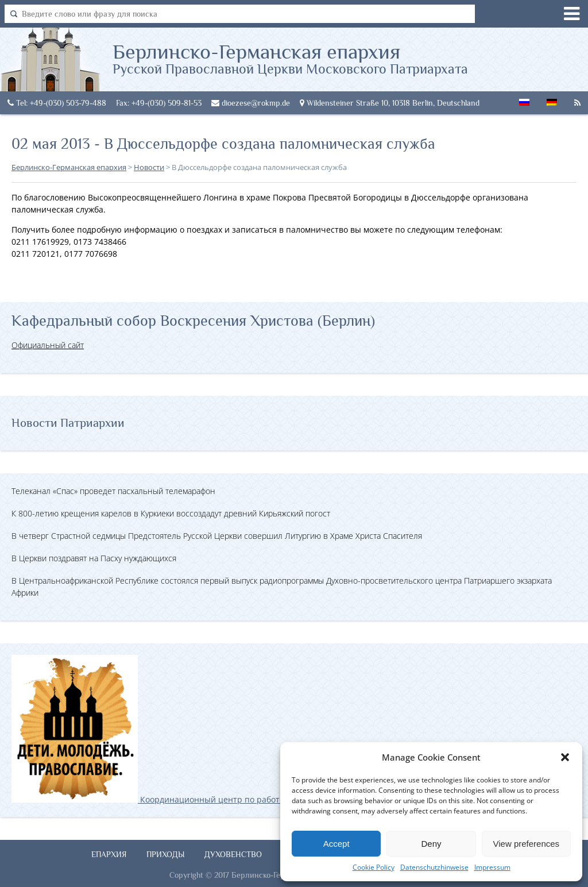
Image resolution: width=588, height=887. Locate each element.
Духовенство (233, 854)
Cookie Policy (374, 867)
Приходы (166, 854)
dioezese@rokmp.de (251, 103)
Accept (336, 844)
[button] (565, 757)
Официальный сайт (48, 345)
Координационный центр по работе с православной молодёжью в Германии (229, 799)
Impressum (492, 867)
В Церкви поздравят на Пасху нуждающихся (94, 558)
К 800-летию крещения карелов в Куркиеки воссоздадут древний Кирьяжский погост (171, 513)
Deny (431, 844)
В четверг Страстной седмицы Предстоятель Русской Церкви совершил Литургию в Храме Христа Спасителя (217, 536)
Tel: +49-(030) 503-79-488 (57, 103)
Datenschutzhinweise (434, 867)
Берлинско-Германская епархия (290, 58)
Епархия (109, 854)
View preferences (527, 844)
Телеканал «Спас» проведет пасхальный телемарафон (113, 491)
